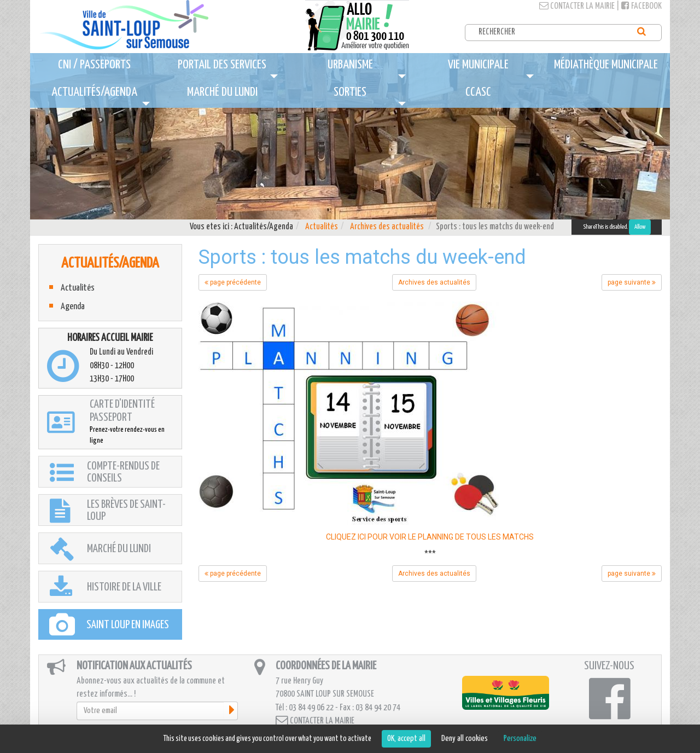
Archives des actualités (387, 227)
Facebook (641, 6)
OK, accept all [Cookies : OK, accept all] (406, 738)
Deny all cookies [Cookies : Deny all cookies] (465, 738)
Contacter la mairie (577, 6)
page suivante (632, 282)
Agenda (73, 307)
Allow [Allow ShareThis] (640, 227)
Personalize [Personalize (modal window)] (520, 738)
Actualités (322, 227)
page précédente (233, 282)
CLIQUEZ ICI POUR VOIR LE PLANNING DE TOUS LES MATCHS (430, 537)
